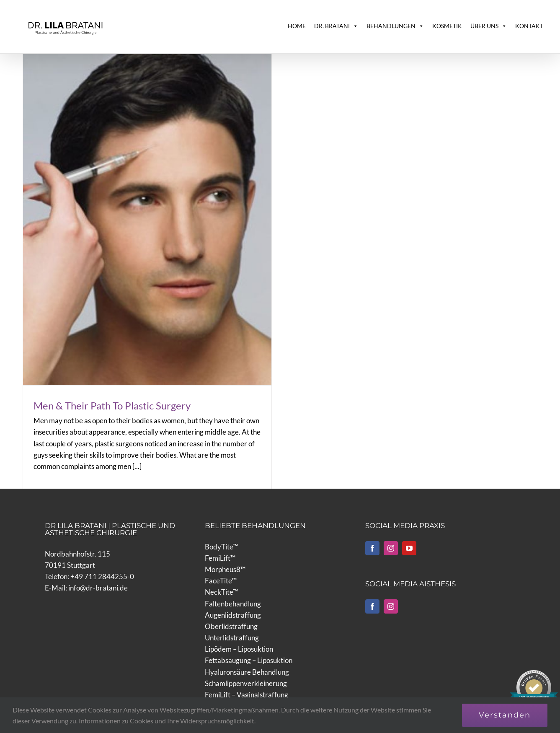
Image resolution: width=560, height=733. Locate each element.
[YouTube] (409, 531)
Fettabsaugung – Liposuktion (249, 644)
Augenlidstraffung (233, 598)
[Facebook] (372, 531)
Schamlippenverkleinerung (246, 666)
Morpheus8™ (225, 552)
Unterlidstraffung (232, 620)
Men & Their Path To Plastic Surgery (112, 405)
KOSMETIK (447, 26)
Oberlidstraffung (231, 609)
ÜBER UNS (489, 26)
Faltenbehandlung (233, 587)
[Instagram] (391, 531)
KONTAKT (529, 26)
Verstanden (505, 715)
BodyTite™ (221, 530)
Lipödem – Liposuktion (239, 632)
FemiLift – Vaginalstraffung (246, 677)
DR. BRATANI (336, 26)
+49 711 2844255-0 (102, 559)
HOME (297, 26)
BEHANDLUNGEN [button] (395, 26)
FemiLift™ (220, 541)
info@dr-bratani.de (98, 571)
